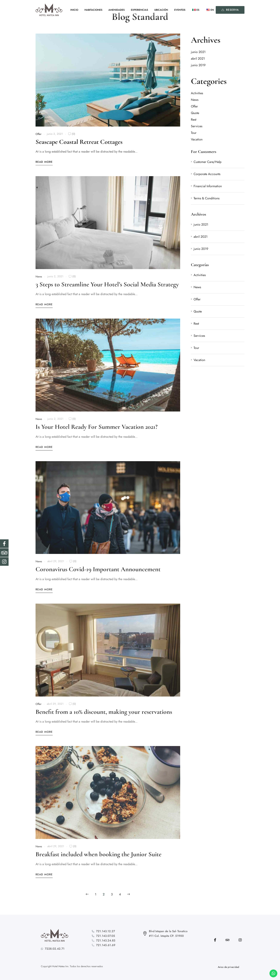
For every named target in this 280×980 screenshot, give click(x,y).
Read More (44, 162)
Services (197, 126)
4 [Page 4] (120, 894)
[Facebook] (215, 940)
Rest (194, 120)
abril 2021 (198, 59)
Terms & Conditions (207, 198)
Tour (194, 133)
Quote (195, 113)
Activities (197, 93)
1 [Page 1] (96, 894)
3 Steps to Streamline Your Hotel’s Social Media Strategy (107, 289)
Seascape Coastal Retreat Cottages (79, 142)
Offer (38, 134)
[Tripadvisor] (227, 940)
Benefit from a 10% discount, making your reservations (104, 716)
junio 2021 (198, 52)
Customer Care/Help (207, 162)
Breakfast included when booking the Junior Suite (98, 859)
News (39, 281)
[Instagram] (240, 940)
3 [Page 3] (112, 894)
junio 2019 (198, 65)
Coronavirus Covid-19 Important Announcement (98, 574)
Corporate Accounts (207, 174)
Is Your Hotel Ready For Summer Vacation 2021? (97, 431)
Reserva (230, 10)
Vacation (197, 139)
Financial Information (208, 186)
